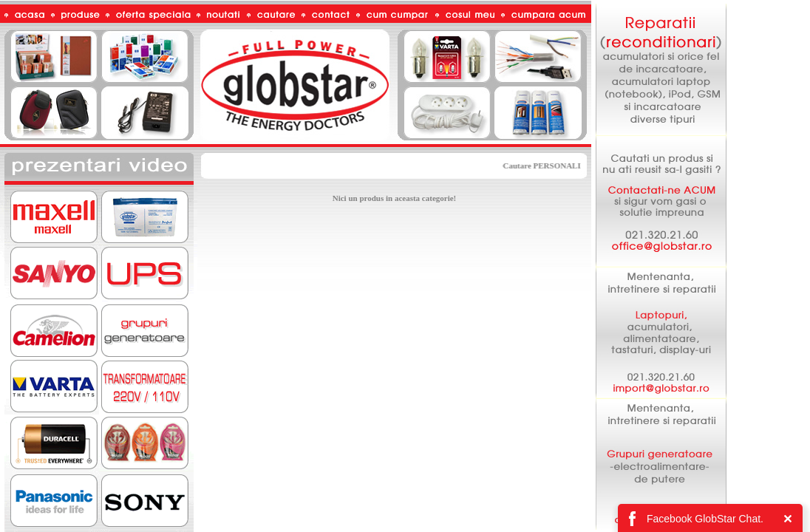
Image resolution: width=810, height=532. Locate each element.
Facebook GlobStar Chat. (705, 519)
